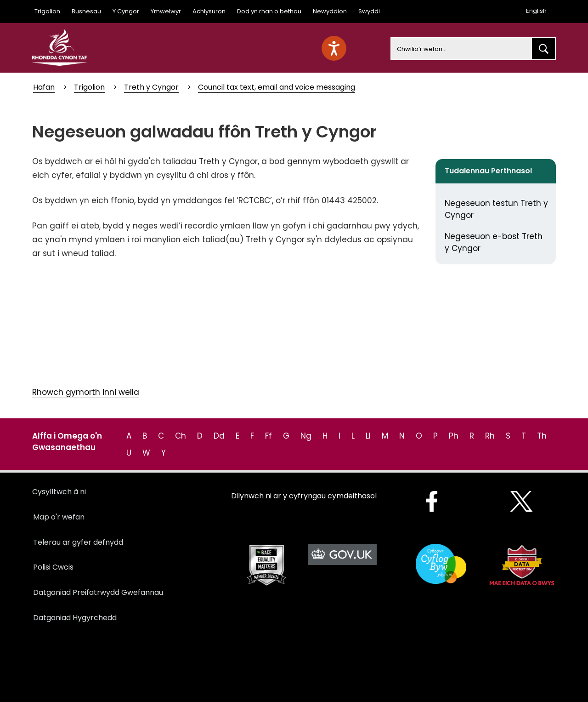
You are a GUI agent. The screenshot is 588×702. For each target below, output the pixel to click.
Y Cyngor (126, 11)
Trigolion (47, 11)
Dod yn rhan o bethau (269, 11)
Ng (306, 436)
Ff (269, 436)
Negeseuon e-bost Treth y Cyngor (494, 242)
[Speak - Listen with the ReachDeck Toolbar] (334, 48)
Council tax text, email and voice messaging (277, 87)
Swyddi (369, 11)
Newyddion (330, 11)
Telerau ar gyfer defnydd (78, 542)
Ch (181, 436)
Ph (454, 436)
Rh (490, 436)
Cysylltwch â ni (59, 492)
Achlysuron (209, 11)
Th (542, 436)
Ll (368, 436)
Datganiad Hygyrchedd (75, 618)
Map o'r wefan (59, 517)
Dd (219, 436)
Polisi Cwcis (53, 567)
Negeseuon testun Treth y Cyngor (496, 209)
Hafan (44, 87)
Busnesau (86, 11)
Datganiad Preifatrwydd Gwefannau (98, 592)
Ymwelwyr (166, 11)
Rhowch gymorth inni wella (86, 392)
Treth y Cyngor (151, 87)
